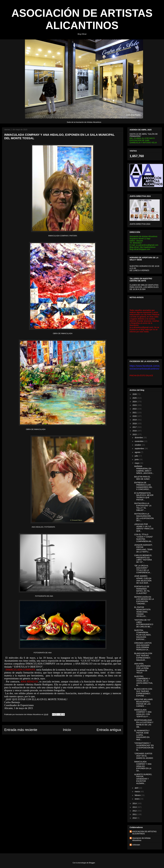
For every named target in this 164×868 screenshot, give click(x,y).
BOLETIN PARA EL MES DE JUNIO (142, 478)
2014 (135, 803)
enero (137, 799)
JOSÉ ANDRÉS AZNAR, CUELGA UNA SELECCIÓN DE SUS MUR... (143, 579)
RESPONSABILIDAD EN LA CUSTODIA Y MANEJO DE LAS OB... (144, 723)
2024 (135, 402)
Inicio (67, 730)
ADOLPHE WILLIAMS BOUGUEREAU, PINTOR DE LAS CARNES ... (143, 703)
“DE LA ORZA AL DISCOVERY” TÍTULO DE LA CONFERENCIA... (143, 569)
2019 (135, 420)
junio (137, 459)
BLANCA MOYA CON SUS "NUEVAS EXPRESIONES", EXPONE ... (143, 692)
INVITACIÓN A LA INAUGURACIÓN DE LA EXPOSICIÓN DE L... (144, 517)
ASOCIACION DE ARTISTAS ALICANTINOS (144, 833)
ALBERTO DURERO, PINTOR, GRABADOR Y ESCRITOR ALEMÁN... (143, 779)
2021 (135, 413)
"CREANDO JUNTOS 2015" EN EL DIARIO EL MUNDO (144, 756)
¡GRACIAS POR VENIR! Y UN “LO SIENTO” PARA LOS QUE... (144, 528)
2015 (135, 434)
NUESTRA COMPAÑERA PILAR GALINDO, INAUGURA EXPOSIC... (143, 635)
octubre (138, 445)
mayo (137, 463)
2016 (135, 431)
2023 (135, 405)
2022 (135, 409)
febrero (138, 795)
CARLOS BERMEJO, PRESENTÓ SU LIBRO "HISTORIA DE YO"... (143, 559)
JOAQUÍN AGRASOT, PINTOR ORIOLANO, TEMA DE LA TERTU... (143, 548)
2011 (135, 814)
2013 (135, 807)
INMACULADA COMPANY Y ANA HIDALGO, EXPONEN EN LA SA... (143, 766)
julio (137, 456)
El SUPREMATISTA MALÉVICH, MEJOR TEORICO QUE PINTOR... (144, 496)
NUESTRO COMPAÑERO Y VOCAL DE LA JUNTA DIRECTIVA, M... (144, 681)
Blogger (92, 863)
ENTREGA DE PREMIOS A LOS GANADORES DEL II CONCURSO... (143, 486)
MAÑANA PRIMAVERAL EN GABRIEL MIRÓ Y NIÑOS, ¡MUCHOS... (144, 470)
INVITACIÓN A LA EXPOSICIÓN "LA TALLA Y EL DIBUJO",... (143, 507)
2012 (135, 811)
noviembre (139, 441)
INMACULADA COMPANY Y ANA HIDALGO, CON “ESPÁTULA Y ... (143, 713)
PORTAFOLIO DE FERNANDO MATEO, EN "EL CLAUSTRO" (142, 590)
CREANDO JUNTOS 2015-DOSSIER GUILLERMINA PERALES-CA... (143, 646)
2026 (135, 394)
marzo (138, 792)
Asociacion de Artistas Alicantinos (141, 839)
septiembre (140, 449)
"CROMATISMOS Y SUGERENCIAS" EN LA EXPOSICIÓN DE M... (144, 746)
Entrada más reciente (21, 730)
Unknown (136, 845)
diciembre (139, 438)
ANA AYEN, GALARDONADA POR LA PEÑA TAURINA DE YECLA (142, 668)
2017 (135, 427)
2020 (135, 416)
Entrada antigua (109, 730)
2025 (135, 398)
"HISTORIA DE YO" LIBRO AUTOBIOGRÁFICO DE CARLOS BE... (144, 623)
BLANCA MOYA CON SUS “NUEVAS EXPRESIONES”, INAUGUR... (143, 657)
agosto (138, 452)
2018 (135, 424)
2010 (135, 818)
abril (137, 788)
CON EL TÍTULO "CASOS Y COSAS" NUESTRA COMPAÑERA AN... (144, 538)
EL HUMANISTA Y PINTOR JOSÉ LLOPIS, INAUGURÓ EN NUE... (142, 735)
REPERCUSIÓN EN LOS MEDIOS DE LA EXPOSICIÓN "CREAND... (144, 600)
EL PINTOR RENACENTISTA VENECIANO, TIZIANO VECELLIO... (142, 612)
